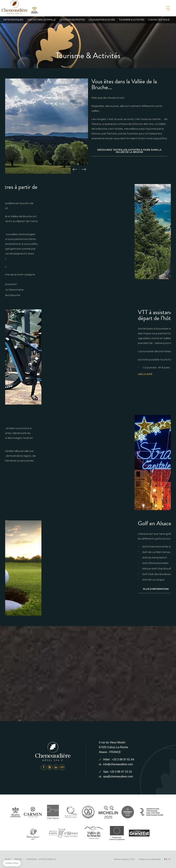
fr (170, 859)
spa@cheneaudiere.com (118, 777)
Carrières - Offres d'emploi (41, 859)
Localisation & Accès (102, 20)
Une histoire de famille (41, 20)
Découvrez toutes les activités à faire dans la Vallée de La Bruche (129, 151)
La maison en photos (72, 20)
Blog (8, 859)
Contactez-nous (159, 20)
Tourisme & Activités (131, 20)
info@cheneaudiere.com (118, 764)
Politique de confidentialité (150, 859)
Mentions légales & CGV (124, 859)
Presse (18, 859)
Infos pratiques (13, 20)
